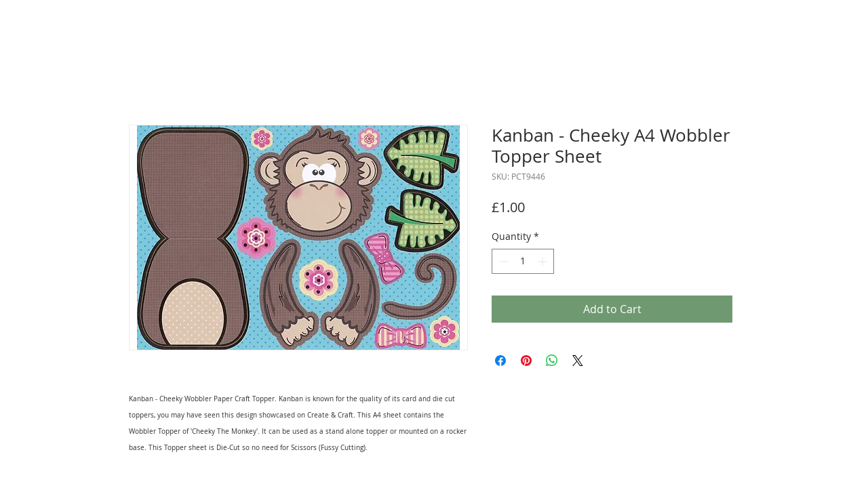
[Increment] (544, 261)
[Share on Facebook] (500, 361)
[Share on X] (578, 361)
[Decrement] (502, 261)
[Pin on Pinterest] (526, 361)
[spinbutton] (523, 261)
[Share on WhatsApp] (552, 361)
